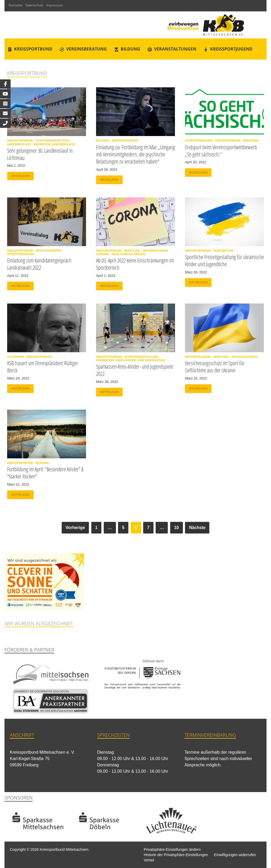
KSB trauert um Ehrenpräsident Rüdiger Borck (43, 367)
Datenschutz (34, 5)
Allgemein (15, 357)
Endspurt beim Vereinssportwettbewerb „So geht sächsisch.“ (221, 151)
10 (177, 528)
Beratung (251, 140)
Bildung (130, 49)
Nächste (197, 528)
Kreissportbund (33, 49)
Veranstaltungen (175, 49)
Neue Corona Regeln (128, 254)
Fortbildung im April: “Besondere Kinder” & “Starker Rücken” (45, 473)
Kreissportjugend (231, 49)
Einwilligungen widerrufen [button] (235, 855)
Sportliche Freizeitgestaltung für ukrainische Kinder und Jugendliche (224, 261)
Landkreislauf (19, 144)
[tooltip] (5, 84)
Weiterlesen (18, 175)
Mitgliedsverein (48, 250)
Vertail (149, 860)
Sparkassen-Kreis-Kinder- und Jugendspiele (131, 360)
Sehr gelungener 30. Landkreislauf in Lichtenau (40, 154)
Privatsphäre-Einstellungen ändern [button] (172, 849)
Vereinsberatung (87, 49)
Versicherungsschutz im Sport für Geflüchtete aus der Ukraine (215, 367)
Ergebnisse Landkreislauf (54, 144)
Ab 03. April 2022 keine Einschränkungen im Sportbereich (135, 264)
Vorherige (75, 528)
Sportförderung (199, 140)
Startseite (15, 5)
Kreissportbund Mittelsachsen (64, 849)
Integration (223, 250)
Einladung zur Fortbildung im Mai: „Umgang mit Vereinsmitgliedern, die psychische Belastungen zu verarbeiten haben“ (135, 154)
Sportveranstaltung (53, 140)
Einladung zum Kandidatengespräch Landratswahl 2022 (39, 264)
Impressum (55, 5)
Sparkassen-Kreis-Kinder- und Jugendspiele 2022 (135, 370)
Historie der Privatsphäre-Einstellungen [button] (176, 855)
